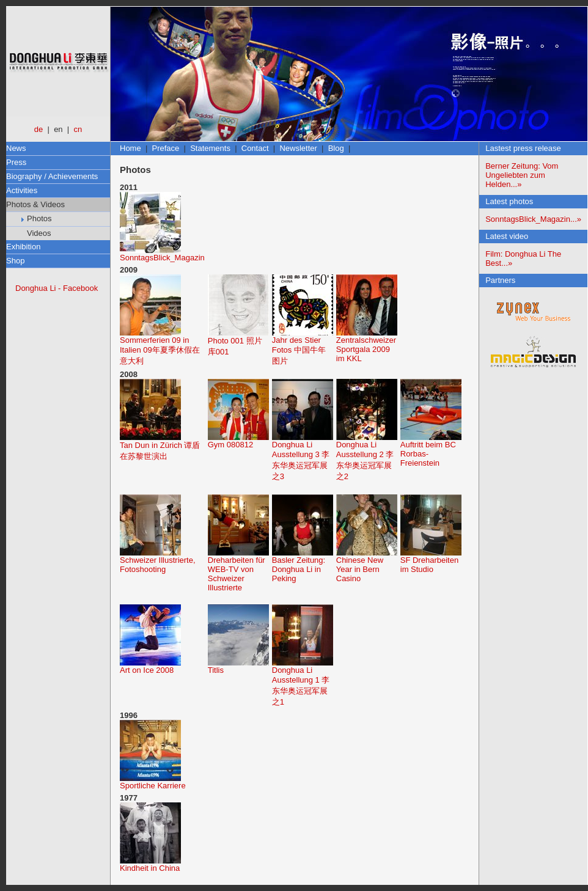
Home (130, 148)
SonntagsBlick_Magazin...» (533, 219)
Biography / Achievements (52, 176)
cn (78, 129)
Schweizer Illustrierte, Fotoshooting (158, 561)
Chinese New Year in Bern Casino (367, 566)
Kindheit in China (150, 864)
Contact (255, 148)
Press (16, 162)
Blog (336, 148)
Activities (22, 190)
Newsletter (298, 148)
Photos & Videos (35, 204)
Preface (166, 148)
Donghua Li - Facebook (57, 288)
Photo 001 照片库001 (238, 342)
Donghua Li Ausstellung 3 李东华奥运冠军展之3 (303, 457)
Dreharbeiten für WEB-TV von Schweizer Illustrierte (238, 570)
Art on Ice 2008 (150, 666)
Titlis (238, 666)
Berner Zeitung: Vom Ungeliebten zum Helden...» (522, 175)
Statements (210, 148)
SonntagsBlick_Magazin (162, 254)
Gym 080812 (238, 441)
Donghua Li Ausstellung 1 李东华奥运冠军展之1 (303, 682)
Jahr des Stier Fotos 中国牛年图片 (303, 347)
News (16, 148)
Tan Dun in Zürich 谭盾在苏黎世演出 (160, 447)
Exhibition (23, 247)
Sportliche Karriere (153, 782)
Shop (15, 261)
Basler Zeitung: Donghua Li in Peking (303, 566)
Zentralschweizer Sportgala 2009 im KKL (367, 346)
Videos (36, 233)
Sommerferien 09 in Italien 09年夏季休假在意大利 (160, 347)
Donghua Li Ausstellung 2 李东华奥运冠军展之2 (367, 457)
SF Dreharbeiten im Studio (431, 561)
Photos (36, 218)
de (39, 129)
